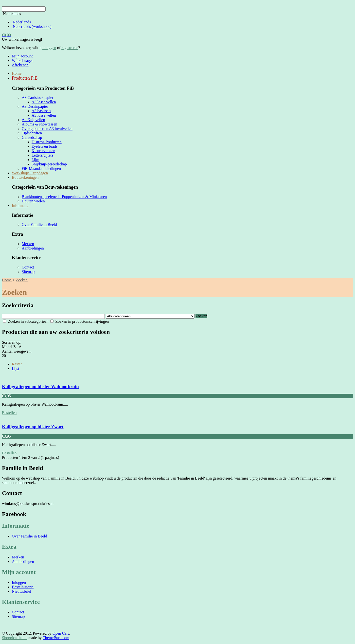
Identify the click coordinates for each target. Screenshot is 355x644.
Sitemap (28, 272)
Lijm (35, 160)
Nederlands (21, 22)
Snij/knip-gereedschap (49, 164)
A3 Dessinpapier (35, 106)
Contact (28, 267)
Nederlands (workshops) (32, 27)
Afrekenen (20, 65)
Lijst (15, 368)
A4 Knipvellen (33, 120)
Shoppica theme (15, 638)
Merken (28, 244)
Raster (17, 364)
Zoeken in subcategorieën (26, 321)
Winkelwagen (23, 61)
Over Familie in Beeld (39, 224)
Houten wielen (33, 201)
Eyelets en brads (44, 146)
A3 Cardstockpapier (37, 98)
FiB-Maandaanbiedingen (41, 169)
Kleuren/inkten (43, 151)
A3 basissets (41, 111)
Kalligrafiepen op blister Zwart (33, 427)
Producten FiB (25, 78)
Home (17, 73)
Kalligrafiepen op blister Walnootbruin (40, 386)
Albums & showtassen (39, 124)
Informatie (20, 206)
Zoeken (22, 280)
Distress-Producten (47, 142)
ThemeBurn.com (56, 638)
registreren (70, 48)
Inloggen (19, 582)
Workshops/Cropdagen (30, 173)
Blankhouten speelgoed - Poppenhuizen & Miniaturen (64, 197)
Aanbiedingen (33, 248)
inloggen (49, 48)
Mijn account (22, 56)
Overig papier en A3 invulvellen (47, 129)
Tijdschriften (32, 133)
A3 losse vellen (44, 102)
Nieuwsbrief (22, 591)
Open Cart (61, 633)
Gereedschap (32, 137)
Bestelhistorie (23, 587)
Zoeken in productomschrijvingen (80, 321)
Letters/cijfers (43, 155)
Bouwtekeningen (25, 177)
